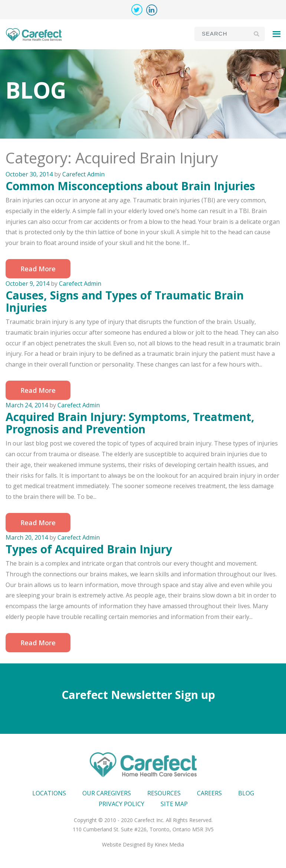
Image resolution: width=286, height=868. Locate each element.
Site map (174, 804)
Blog (246, 793)
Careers (209, 793)
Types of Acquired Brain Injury (89, 549)
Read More (38, 269)
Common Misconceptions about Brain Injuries (130, 186)
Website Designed (124, 844)
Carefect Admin (83, 174)
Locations (49, 793)
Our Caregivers (107, 793)
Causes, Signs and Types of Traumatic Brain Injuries (125, 301)
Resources (164, 793)
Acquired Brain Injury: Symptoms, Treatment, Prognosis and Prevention (130, 423)
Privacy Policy (121, 804)
